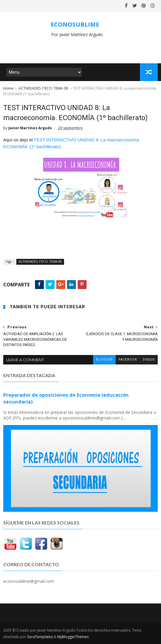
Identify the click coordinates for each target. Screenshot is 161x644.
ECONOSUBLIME (75, 24)
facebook (128, 360)
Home (8, 88)
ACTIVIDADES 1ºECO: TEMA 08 (43, 88)
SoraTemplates (40, 637)
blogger (104, 360)
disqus (149, 360)
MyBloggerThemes (73, 637)
